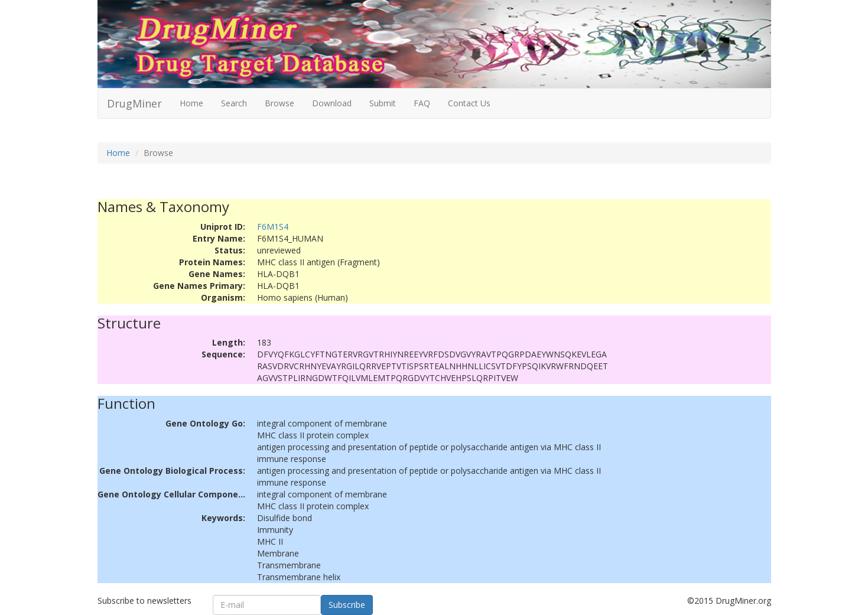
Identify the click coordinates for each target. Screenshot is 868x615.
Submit (383, 103)
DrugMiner (134, 103)
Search (234, 103)
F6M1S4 (273, 227)
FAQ (422, 103)
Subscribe (347, 605)
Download (332, 103)
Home (191, 103)
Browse (279, 103)
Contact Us (469, 103)
